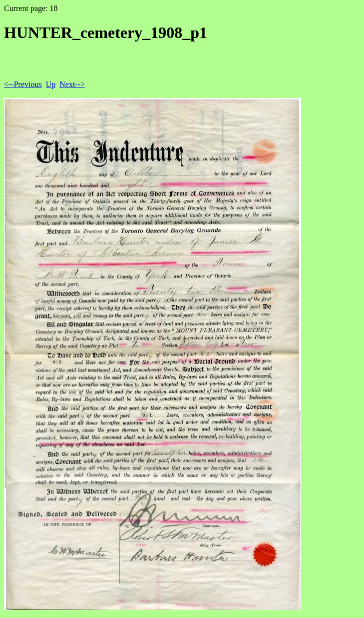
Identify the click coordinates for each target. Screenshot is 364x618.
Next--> (72, 84)
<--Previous (23, 84)
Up (51, 84)
